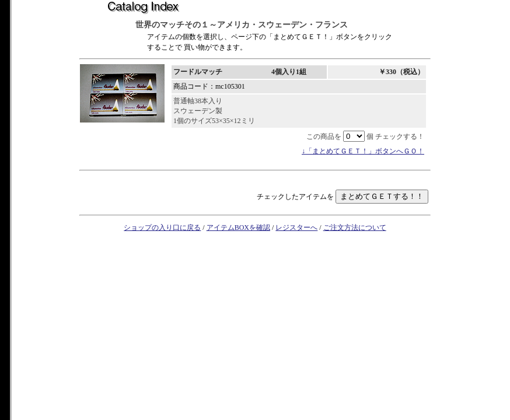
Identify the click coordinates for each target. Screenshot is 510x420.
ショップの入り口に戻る (162, 228)
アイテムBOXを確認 (238, 228)
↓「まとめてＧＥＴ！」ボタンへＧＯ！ (363, 151)
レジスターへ (296, 228)
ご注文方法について (355, 228)
